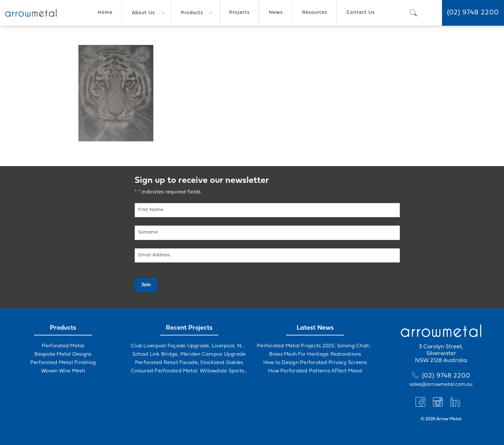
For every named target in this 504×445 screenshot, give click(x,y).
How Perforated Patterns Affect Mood (315, 371)
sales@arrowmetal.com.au (441, 385)
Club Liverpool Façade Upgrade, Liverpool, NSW (189, 346)
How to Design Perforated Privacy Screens (315, 363)
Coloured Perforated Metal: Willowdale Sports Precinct (189, 371)
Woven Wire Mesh (63, 371)
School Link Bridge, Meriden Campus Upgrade (189, 354)
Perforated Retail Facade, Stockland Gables (189, 363)
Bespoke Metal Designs (63, 354)
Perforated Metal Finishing (63, 363)
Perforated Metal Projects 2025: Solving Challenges (315, 346)
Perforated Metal (63, 346)
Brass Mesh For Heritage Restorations (315, 354)
